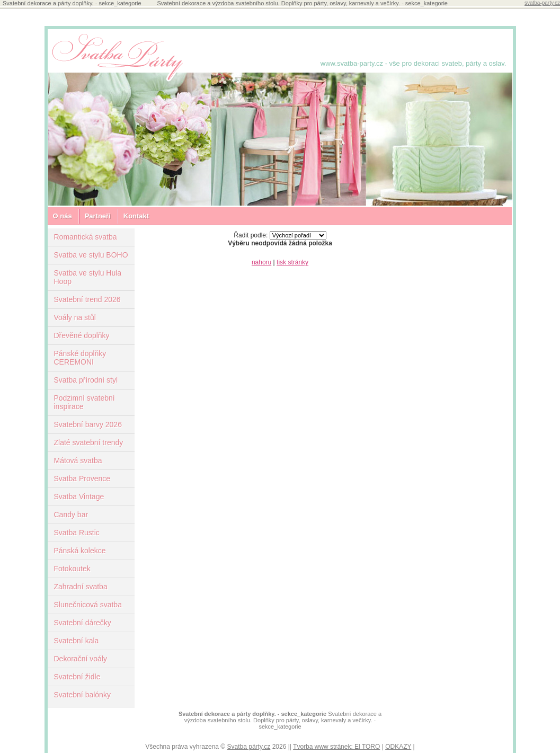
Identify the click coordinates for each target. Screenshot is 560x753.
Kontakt (136, 216)
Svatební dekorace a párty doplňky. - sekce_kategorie (252, 714)
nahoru (261, 262)
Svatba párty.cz (249, 747)
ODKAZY (398, 747)
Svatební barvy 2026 (88, 424)
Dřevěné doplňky (82, 335)
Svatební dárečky (83, 623)
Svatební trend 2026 (87, 299)
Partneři (98, 216)
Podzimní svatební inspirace (85, 402)
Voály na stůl (75, 317)
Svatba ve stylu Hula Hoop (88, 277)
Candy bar (71, 515)
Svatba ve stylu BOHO (91, 255)
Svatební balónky (82, 695)
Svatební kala (77, 641)
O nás (63, 216)
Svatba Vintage (79, 497)
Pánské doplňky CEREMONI (80, 358)
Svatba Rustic (77, 533)
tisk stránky (292, 262)
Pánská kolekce (80, 551)
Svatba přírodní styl (86, 380)
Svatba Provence (82, 479)
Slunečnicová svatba (88, 605)
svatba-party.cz (542, 3)
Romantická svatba (86, 237)
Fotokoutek (72, 569)
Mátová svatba (78, 460)
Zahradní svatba (81, 587)
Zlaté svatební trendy (89, 442)
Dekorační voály (81, 659)
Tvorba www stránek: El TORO (336, 747)
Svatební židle (77, 677)
